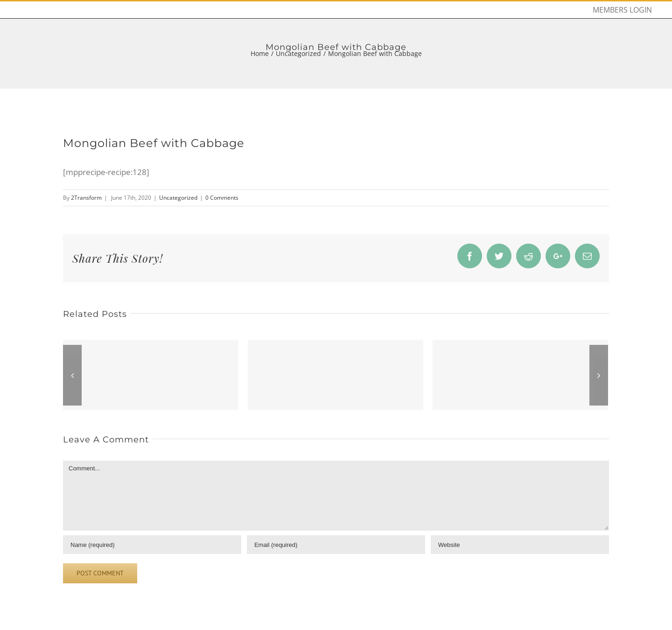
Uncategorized (178, 198)
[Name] (152, 545)
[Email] (336, 545)
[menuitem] (622, 10)
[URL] (520, 545)
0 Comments (222, 198)
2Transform (86, 198)
